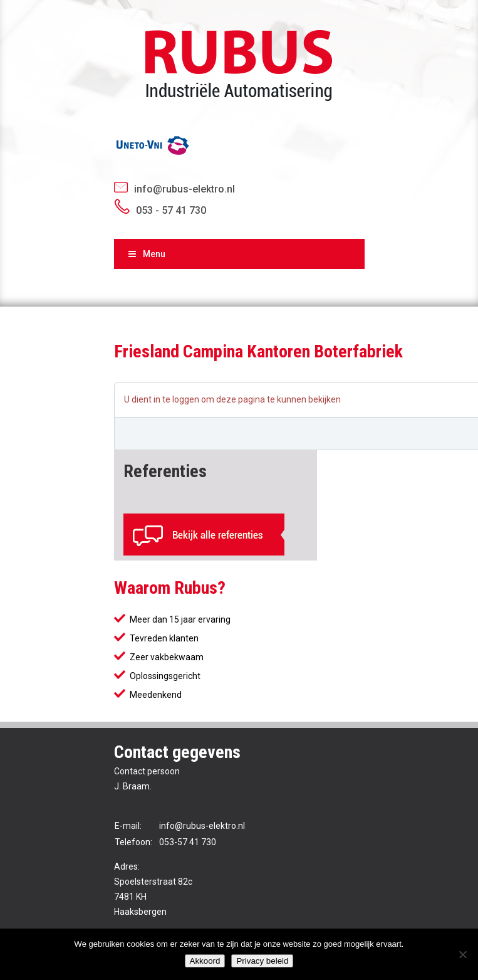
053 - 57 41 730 (171, 210)
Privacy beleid (262, 961)
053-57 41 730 (188, 842)
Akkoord (205, 961)
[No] (462, 954)
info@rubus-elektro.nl (184, 189)
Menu (146, 254)
